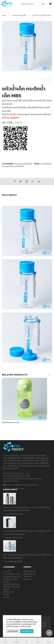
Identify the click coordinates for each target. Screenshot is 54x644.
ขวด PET (7, 571)
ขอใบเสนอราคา (30, 574)
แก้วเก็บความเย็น (10, 579)
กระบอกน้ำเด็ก (8, 166)
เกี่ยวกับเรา (28, 576)
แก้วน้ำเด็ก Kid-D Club (10, 423)
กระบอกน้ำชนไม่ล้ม (11, 584)
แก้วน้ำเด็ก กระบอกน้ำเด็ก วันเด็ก (50, 81)
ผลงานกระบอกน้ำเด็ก (19, 15)
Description (9, 195)
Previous (46, 375)
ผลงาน (6, 597)
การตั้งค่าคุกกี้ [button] (13, 631)
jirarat (8, 514)
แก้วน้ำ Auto (8, 592)
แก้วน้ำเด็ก (19, 166)
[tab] (27, 195)
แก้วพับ (6, 594)
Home (4, 15)
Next (50, 375)
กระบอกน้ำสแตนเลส (12, 576)
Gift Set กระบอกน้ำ (11, 587)
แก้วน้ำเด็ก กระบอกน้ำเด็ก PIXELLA (45, 81)
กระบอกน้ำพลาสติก (11, 574)
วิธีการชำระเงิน (30, 571)
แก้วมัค (6, 589)
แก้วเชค (7, 582)
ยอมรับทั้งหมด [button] (27, 631)
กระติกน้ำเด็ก (46, 164)
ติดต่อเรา (27, 579)
